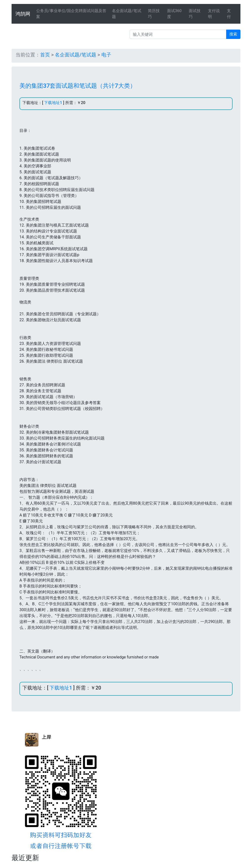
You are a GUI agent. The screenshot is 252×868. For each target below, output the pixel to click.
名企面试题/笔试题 (127, 14)
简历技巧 (154, 14)
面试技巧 (195, 14)
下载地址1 (53, 103)
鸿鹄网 (23, 14)
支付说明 (214, 14)
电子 (106, 55)
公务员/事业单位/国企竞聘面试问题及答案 (71, 14)
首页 (45, 55)
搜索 (233, 34)
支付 (229, 14)
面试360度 (174, 14)
